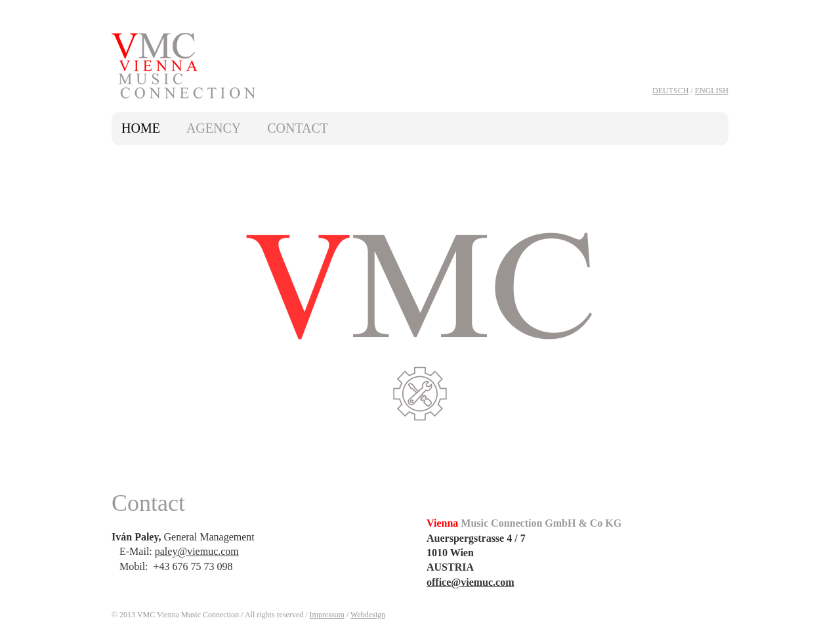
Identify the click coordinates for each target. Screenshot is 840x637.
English (712, 91)
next (713, 319)
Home (141, 128)
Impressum (327, 615)
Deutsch (670, 91)
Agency (214, 128)
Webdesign (368, 615)
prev (127, 319)
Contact (298, 128)
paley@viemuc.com (197, 551)
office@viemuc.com (471, 582)
